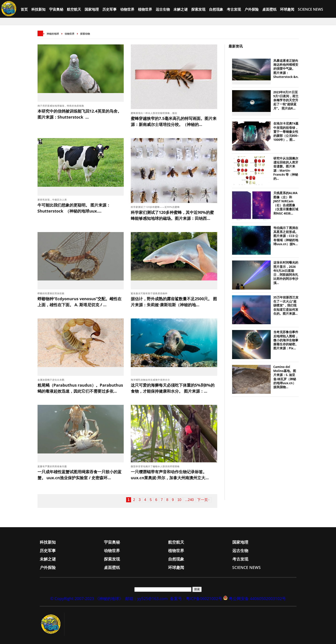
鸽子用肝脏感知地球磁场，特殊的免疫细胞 (61, 106)
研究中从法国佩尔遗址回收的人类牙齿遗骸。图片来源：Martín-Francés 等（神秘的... (286, 168)
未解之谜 (181, 9)
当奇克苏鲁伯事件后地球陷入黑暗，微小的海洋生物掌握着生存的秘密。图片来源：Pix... (286, 340)
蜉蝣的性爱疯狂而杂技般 (51, 293)
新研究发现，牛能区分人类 (52, 200)
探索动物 (85, 34)
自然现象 (216, 9)
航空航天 (74, 9)
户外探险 (252, 9)
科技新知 (38, 9)
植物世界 (145, 9)
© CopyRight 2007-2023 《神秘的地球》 (87, 598)
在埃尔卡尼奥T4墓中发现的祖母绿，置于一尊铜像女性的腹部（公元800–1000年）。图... (286, 132)
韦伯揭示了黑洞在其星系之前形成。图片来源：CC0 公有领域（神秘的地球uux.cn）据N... (286, 236)
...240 (189, 500)
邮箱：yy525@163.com (146, 598)
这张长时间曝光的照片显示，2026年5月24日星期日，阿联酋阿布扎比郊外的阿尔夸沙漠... (286, 273)
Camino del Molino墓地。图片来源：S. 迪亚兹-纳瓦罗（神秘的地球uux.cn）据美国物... (285, 377)
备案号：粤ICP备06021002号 (196, 598)
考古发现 (234, 9)
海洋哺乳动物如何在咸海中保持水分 (150, 380)
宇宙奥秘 (56, 9)
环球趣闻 (287, 9)
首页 (24, 9)
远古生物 (163, 9)
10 (179, 500)
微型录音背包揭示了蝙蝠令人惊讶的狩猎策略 (155, 466)
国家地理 (92, 9)
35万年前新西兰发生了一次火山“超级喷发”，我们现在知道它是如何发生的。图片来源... (286, 305)
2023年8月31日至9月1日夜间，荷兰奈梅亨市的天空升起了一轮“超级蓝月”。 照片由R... (286, 100)
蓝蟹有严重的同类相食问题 (52, 466)
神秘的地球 (53, 34)
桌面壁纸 (269, 9)
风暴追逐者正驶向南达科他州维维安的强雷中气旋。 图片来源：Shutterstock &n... (287, 69)
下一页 (203, 500)
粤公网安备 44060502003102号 (257, 598)
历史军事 (109, 9)
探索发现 (198, 9)
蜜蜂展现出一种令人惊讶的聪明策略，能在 (154, 113)
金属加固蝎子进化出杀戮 (51, 380)
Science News (310, 9)
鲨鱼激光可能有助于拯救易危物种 (149, 293)
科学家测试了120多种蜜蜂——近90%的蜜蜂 (156, 207)
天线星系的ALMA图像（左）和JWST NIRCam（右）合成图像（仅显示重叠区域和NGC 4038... (286, 203)
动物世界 (127, 9)
